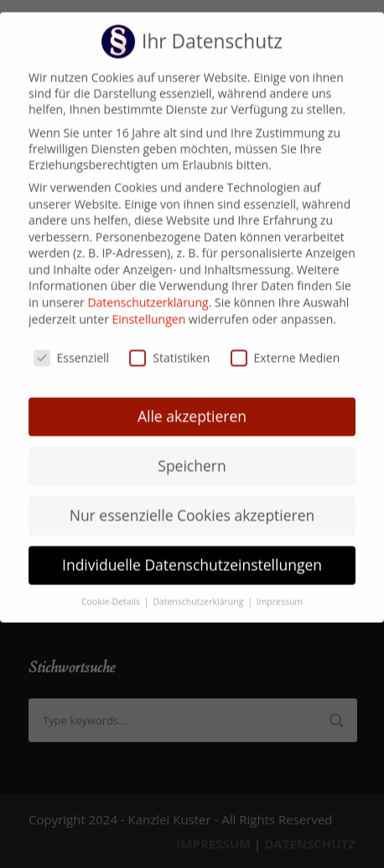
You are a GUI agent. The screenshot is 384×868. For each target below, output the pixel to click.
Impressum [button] (280, 589)
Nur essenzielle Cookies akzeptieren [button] (192, 503)
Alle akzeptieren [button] (192, 404)
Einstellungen (149, 307)
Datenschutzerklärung (148, 290)
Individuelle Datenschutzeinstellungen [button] (192, 552)
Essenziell (72, 345)
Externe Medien (285, 345)
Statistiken (169, 345)
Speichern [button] (192, 453)
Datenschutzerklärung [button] (199, 589)
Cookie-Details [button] (112, 589)
